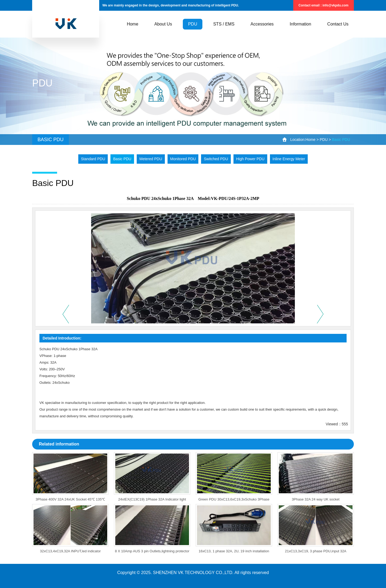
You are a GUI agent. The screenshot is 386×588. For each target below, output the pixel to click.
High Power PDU (250, 159)
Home (310, 140)
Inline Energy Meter (289, 159)
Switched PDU (216, 159)
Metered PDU (151, 159)
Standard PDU (93, 159)
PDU (324, 140)
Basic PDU (122, 159)
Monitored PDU (183, 159)
